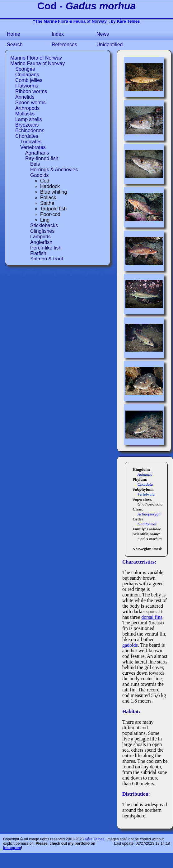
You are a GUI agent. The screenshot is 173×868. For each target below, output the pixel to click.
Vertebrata (146, 494)
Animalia (145, 474)
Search (15, 45)
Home (14, 34)
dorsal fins (152, 617)
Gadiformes (147, 524)
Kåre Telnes (94, 839)
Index (58, 34)
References (64, 45)
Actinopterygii (149, 514)
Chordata (145, 484)
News (103, 34)
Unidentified (110, 45)
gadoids (130, 645)
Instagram (12, 848)
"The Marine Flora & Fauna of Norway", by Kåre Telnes (86, 21)
